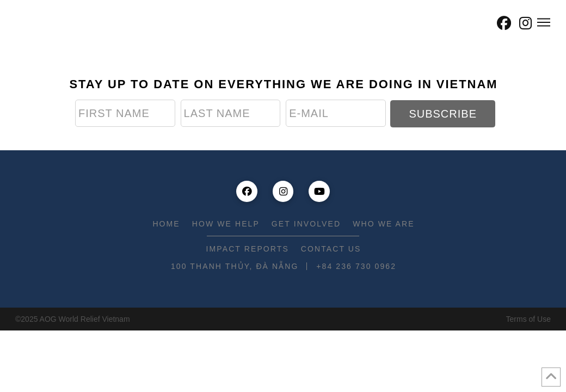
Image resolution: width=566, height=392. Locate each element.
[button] (480, 23)
